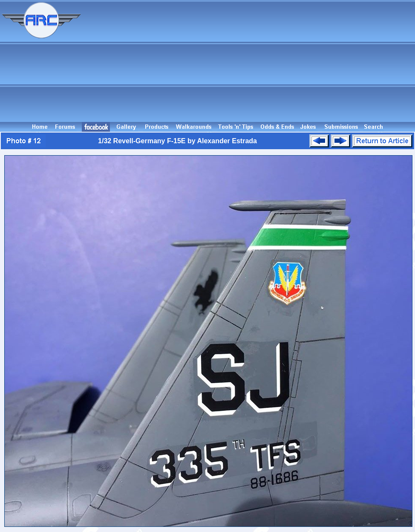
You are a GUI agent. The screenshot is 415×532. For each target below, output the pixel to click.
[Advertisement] (249, 61)
